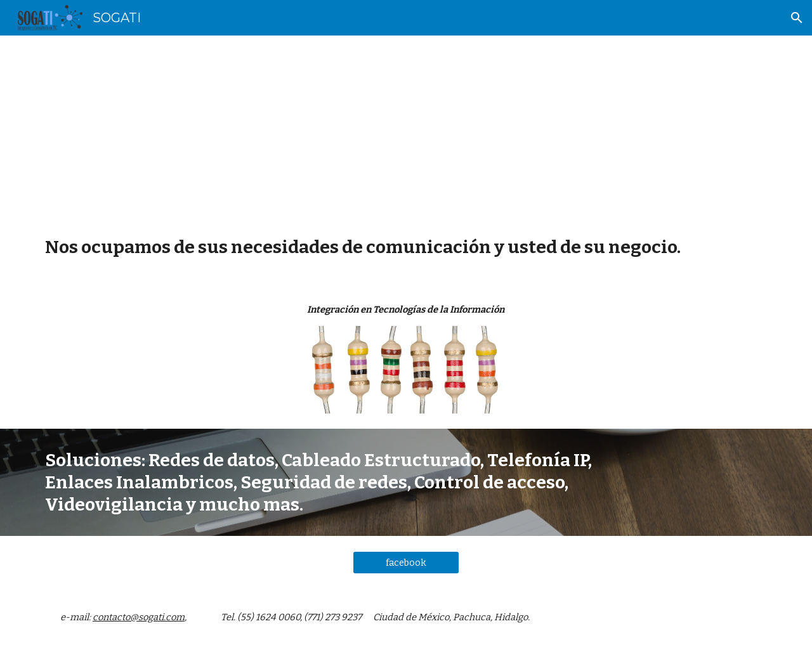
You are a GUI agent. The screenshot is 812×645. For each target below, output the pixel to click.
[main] (406, 126)
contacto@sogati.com (139, 617)
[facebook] (406, 563)
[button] (797, 18)
